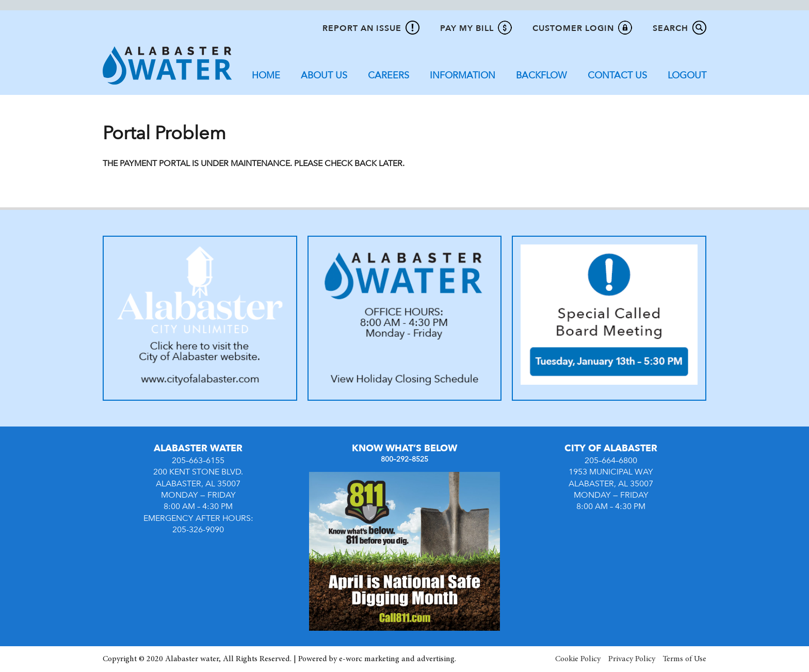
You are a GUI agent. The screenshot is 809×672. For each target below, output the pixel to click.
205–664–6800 (611, 461)
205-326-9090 (198, 530)
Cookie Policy (578, 659)
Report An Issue (362, 28)
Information (463, 76)
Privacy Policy (632, 659)
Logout (687, 76)
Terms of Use (685, 659)
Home (266, 76)
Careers (389, 76)
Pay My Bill (467, 28)
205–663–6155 (198, 461)
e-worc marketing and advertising (397, 659)
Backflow (541, 76)
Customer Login (573, 28)
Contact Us (617, 76)
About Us (324, 76)
